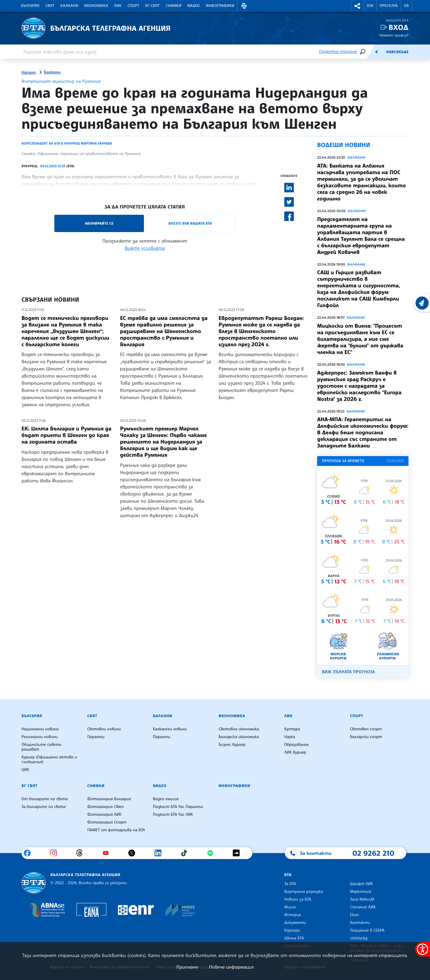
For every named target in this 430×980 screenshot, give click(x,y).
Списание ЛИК (363, 907)
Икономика (96, 6)
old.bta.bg (359, 938)
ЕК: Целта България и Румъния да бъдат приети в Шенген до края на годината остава (66, 435)
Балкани (69, 6)
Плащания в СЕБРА (367, 930)
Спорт (133, 6)
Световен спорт (366, 729)
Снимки (174, 6)
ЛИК (118, 6)
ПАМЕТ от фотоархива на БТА (116, 830)
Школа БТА (294, 938)
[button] (244, 6)
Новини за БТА (298, 899)
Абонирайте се (99, 223)
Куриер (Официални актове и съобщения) (49, 760)
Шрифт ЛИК (361, 884)
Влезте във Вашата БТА (190, 223)
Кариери (292, 930)
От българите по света (45, 799)
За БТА (290, 884)
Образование (297, 745)
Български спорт (366, 737)
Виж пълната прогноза (348, 672)
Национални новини (40, 729)
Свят (50, 6)
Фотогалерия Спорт (107, 822)
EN (406, 6)
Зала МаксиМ (362, 899)
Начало (29, 73)
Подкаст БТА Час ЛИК (173, 815)
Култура (292, 729)
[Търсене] (363, 52)
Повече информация (231, 967)
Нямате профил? (394, 35)
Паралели (96, 737)
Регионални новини (40, 737)
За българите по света (44, 807)
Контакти (360, 923)
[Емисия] (376, 52)
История (293, 915)
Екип (354, 915)
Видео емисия (166, 799)
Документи (295, 923)
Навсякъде (397, 52)
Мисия (290, 907)
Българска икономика (239, 737)
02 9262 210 (373, 853)
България (30, 6)
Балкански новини (170, 729)
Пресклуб (389, 6)
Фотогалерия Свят (105, 807)
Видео (194, 6)
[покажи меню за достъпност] (423, 949)
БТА (370, 6)
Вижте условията (145, 248)
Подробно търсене (338, 52)
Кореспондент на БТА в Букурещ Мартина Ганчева (67, 143)
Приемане (187, 967)
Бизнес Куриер (232, 745)
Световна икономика (239, 729)
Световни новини (104, 729)
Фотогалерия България (109, 799)
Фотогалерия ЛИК (104, 815)
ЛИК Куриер (295, 752)
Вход (398, 27)
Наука (290, 737)
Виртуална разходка (304, 892)
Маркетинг (361, 892)
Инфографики (220, 6)
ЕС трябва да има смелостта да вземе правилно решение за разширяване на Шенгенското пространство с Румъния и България (164, 331)
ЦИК (25, 770)
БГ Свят (153, 6)
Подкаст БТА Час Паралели (178, 807)
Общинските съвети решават (42, 747)
